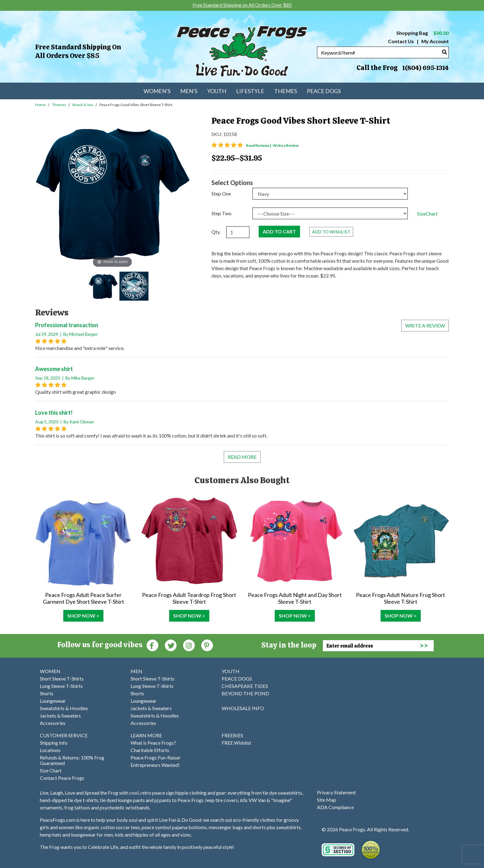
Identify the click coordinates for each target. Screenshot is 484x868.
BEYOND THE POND (245, 693)
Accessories (53, 723)
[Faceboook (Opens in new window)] (152, 645)
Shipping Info (54, 743)
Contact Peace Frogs (62, 778)
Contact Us (401, 41)
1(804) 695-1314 (425, 68)
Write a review (425, 325)
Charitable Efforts (150, 750)
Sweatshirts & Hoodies (64, 708)
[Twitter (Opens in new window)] (171, 645)
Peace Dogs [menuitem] (324, 91)
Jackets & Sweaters (60, 716)
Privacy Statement (336, 792)
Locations (50, 750)
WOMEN (50, 671)
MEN (136, 671)
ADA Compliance (335, 807)
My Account (435, 41)
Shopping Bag (423, 33)
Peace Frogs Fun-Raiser (156, 757)
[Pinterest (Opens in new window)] (207, 645)
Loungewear (53, 701)
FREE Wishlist (236, 743)
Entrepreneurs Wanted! (155, 765)
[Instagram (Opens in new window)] (189, 645)
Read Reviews (259, 145)
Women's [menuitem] (157, 91)
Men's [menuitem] (189, 91)
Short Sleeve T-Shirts (62, 679)
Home (40, 105)
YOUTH (231, 671)
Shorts (47, 693)
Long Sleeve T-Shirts (61, 686)
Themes (59, 105)
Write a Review (286, 145)
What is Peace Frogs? (153, 743)
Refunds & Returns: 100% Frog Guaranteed (72, 760)
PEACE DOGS (237, 679)
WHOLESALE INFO (243, 708)
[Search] (444, 52)
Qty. (216, 232)
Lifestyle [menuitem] (250, 91)
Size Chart (51, 770)
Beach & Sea (83, 105)
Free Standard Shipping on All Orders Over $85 (78, 51)
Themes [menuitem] (286, 91)
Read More (242, 457)
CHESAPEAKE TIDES (245, 686)
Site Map (327, 800)
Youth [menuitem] (217, 91)
